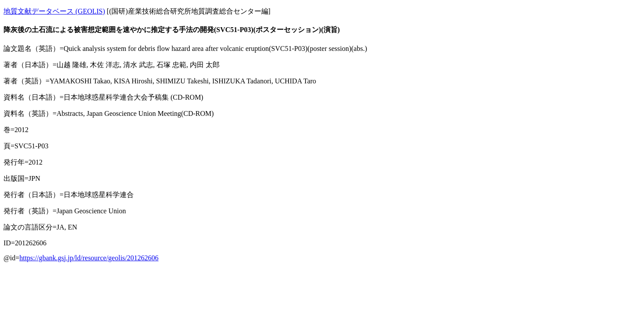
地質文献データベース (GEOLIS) (54, 11)
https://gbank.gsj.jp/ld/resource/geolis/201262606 (89, 258)
